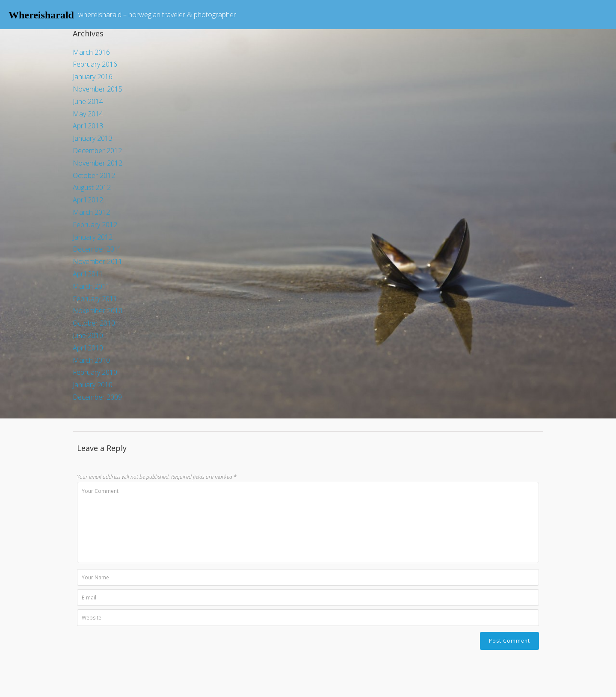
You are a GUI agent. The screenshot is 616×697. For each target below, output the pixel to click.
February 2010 (95, 372)
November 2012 (98, 163)
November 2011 (98, 261)
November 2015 (98, 89)
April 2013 (88, 126)
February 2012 (95, 225)
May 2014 (88, 114)
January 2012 (93, 237)
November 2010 (98, 311)
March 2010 (91, 360)
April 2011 (88, 274)
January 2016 (93, 77)
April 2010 (88, 348)
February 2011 (95, 299)
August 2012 (92, 187)
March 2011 (91, 286)
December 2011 (97, 249)
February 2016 (95, 64)
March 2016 (91, 52)
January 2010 (93, 385)
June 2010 (88, 335)
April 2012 (88, 200)
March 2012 (91, 212)
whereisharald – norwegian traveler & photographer (157, 15)
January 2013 (93, 138)
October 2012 (94, 175)
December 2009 (97, 397)
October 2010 (94, 323)
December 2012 (97, 151)
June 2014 (88, 101)
